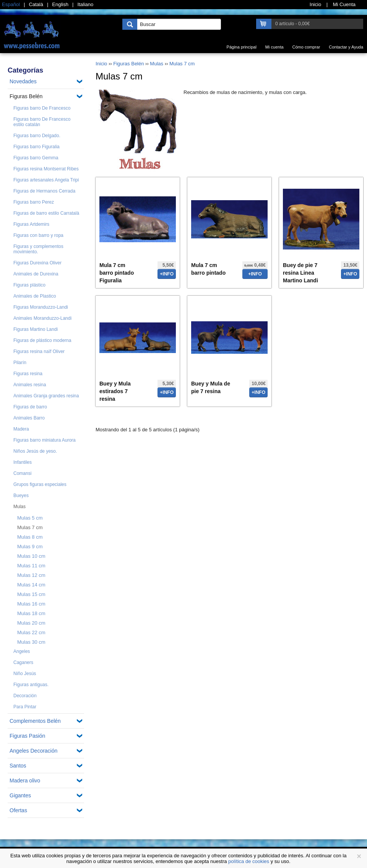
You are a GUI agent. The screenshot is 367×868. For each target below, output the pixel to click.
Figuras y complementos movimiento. (38, 249)
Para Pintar (25, 707)
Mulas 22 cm (31, 632)
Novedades (23, 81)
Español (11, 4)
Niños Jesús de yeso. (35, 451)
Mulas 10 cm (31, 556)
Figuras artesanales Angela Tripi (46, 180)
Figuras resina (28, 374)
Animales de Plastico (35, 296)
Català (36, 4)
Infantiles (23, 462)
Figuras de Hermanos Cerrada (44, 191)
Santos (18, 766)
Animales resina (30, 385)
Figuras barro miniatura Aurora (45, 440)
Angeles (22, 651)
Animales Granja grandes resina (46, 396)
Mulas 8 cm (30, 537)
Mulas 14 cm (31, 585)
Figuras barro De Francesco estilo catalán (42, 122)
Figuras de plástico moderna (42, 340)
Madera (21, 429)
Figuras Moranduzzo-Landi (41, 307)
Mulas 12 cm (31, 575)
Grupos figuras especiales (40, 484)
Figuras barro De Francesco (42, 108)
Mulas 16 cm (31, 604)
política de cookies (249, 861)
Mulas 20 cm (31, 623)
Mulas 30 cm (31, 642)
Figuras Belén (26, 96)
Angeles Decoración (33, 751)
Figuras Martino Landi (36, 329)
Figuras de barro (30, 407)
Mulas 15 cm (31, 594)
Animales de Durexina (36, 274)
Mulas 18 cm (31, 613)
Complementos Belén (35, 721)
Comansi (22, 473)
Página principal (242, 47)
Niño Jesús (25, 674)
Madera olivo (25, 781)
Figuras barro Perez (34, 202)
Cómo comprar (306, 47)
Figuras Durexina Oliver (37, 263)
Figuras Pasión (27, 736)
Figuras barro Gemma (36, 158)
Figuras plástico (29, 285)
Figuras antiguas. (31, 685)
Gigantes (20, 795)
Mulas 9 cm (30, 547)
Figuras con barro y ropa (38, 235)
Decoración (25, 696)
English (60, 4)
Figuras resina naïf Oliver (39, 351)
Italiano (85, 4)
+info (167, 274)
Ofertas (18, 810)
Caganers (23, 662)
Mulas (19, 507)
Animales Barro (29, 418)
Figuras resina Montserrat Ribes (46, 169)
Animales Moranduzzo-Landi (42, 318)
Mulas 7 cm (30, 527)
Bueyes (21, 496)
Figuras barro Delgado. (37, 136)
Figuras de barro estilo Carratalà (46, 213)
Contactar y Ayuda (346, 47)
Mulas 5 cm (30, 518)
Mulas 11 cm (31, 566)
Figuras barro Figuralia (37, 147)
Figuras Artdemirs (31, 224)
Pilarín (20, 363)
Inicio (101, 64)
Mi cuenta (274, 47)
